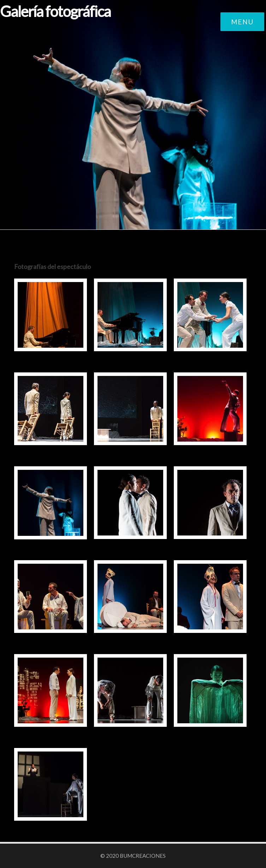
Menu (242, 22)
